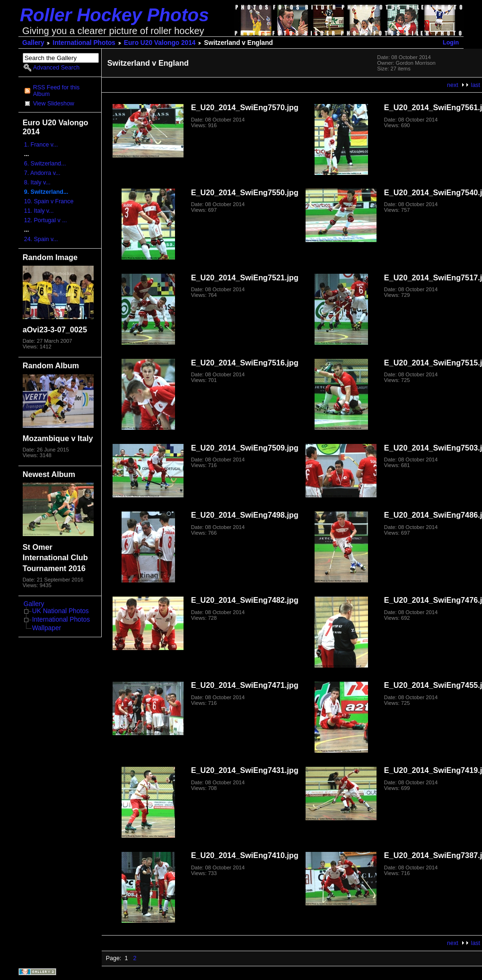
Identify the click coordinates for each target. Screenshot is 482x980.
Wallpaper (47, 628)
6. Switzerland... (45, 164)
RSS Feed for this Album (56, 91)
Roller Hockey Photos (114, 15)
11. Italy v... (39, 211)
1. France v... (41, 145)
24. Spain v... (41, 239)
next (453, 85)
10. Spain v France (49, 201)
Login (451, 43)
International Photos (84, 43)
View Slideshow (54, 104)
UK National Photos (61, 611)
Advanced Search (56, 68)
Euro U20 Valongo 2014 (160, 43)
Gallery (33, 43)
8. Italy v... (37, 182)
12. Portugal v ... (46, 220)
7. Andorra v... (42, 173)
